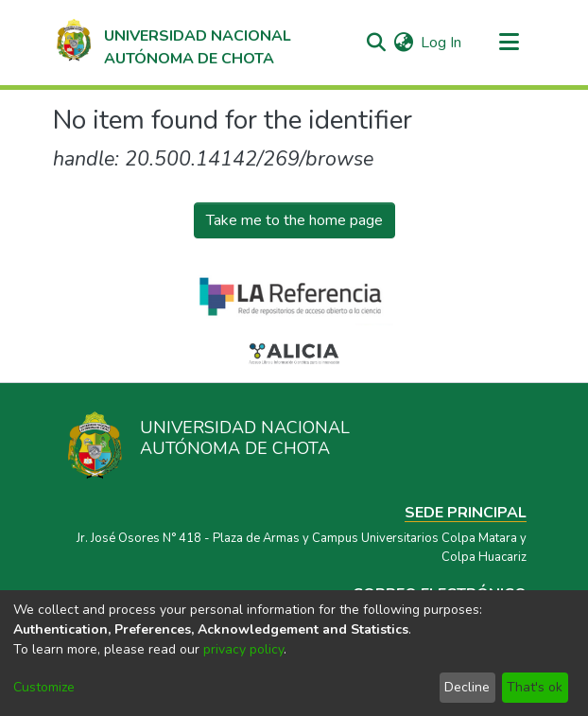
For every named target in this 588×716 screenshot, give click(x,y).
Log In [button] (442, 43)
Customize (44, 687)
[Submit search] (376, 43)
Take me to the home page (294, 220)
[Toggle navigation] (509, 43)
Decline (467, 687)
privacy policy (243, 649)
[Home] (172, 43)
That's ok (535, 687)
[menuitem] (403, 43)
